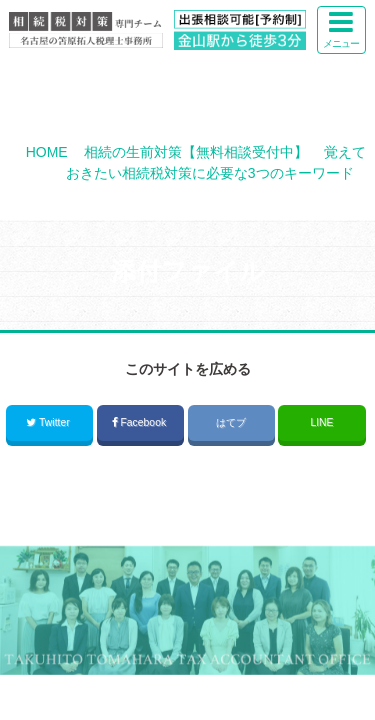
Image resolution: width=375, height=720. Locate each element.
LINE (321, 422)
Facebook (140, 422)
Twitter (49, 422)
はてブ (231, 422)
